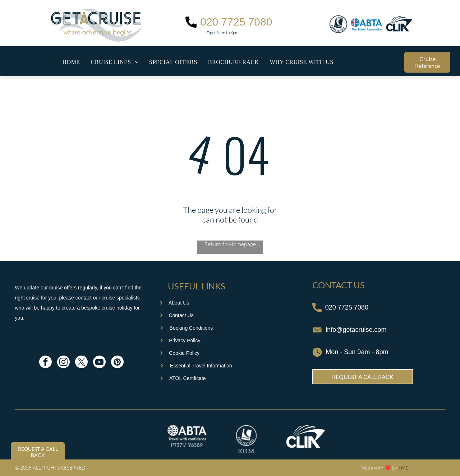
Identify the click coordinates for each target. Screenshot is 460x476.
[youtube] (99, 363)
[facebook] (45, 363)
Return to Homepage (230, 244)
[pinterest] (117, 363)
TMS (403, 468)
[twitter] (81, 363)
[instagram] (63, 363)
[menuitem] (71, 62)
